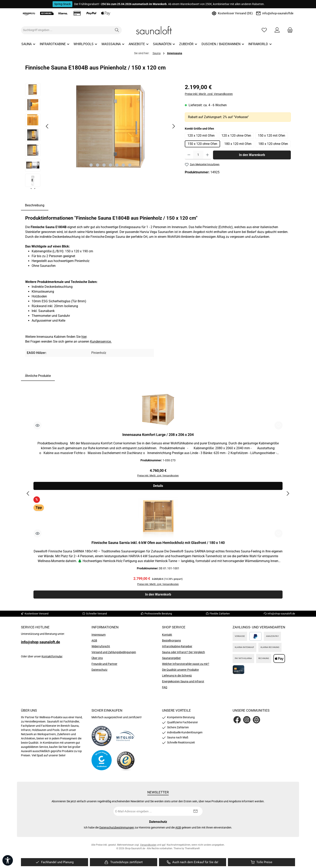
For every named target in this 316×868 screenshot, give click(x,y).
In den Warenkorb (252, 155)
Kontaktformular (52, 656)
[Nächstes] (174, 126)
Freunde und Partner (104, 664)
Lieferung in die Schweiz (177, 676)
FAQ (165, 687)
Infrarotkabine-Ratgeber (177, 646)
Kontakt (167, 635)
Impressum (99, 635)
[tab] (35, 205)
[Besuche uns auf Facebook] (237, 720)
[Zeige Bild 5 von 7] (117, 165)
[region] (101, 136)
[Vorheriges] (47, 126)
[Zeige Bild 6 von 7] (123, 165)
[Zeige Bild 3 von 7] (104, 165)
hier (84, 337)
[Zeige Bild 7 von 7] (130, 165)
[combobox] (67, 30)
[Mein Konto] (277, 30)
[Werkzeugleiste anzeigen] (8, 860)
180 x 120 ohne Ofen (273, 144)
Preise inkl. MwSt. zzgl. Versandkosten (209, 94)
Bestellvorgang (171, 640)
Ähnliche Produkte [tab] (38, 376)
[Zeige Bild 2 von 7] (98, 165)
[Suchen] (117, 30)
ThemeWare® (192, 848)
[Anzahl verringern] (189, 155)
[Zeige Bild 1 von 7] (91, 165)
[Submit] (195, 811)
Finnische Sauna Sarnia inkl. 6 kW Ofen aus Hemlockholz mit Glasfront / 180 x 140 (158, 543)
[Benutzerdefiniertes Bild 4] (126, 760)
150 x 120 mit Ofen (272, 136)
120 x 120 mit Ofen (201, 136)
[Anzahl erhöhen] (207, 155)
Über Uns (97, 658)
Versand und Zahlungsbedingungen (114, 652)
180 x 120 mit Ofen (238, 144)
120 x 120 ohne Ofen (236, 136)
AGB (94, 640)
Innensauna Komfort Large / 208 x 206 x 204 (158, 435)
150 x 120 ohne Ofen (202, 144)
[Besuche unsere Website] (256, 720)
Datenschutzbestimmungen (117, 827)
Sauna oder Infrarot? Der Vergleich (183, 652)
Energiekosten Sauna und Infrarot (183, 681)
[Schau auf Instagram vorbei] (247, 720)
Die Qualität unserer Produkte (180, 670)
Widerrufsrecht (101, 646)
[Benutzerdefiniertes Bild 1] (102, 736)
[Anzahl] (198, 155)
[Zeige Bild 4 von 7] (110, 165)
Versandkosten (148, 845)
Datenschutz (99, 670)
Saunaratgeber (171, 658)
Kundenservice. (101, 341)
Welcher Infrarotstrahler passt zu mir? (186, 664)
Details (158, 486)
